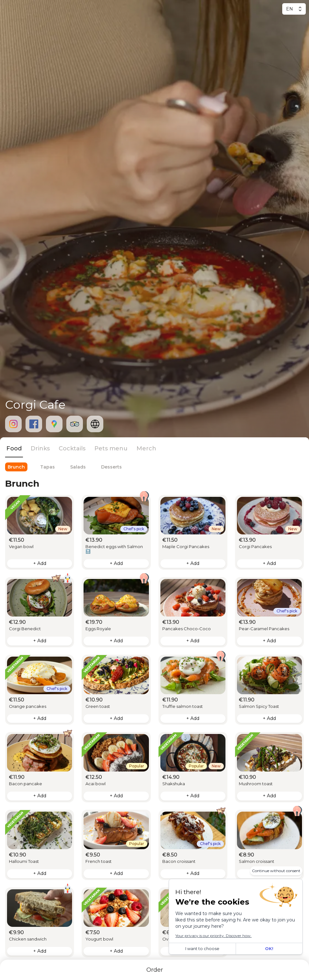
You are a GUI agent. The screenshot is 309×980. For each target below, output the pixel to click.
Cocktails (72, 448)
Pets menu (111, 448)
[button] (40, 532)
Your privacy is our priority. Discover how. (213, 936)
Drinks (40, 448)
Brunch (16, 467)
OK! (269, 948)
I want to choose (202, 948)
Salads (78, 467)
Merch (146, 448)
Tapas (48, 467)
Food (14, 448)
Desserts (111, 467)
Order (155, 970)
